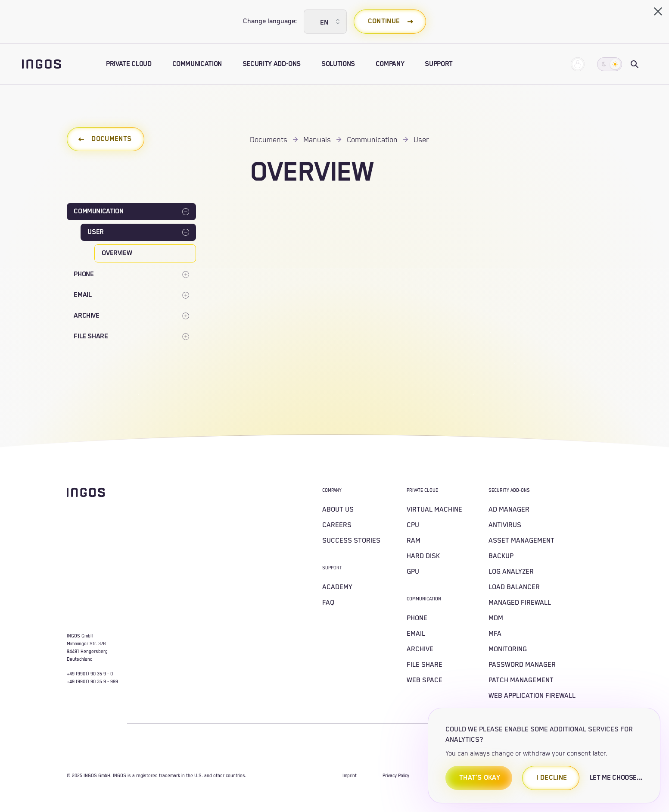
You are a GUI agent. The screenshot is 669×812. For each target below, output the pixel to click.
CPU (413, 525)
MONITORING (508, 649)
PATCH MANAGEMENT (521, 680)
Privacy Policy (396, 776)
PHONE (417, 618)
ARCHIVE (420, 649)
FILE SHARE (425, 665)
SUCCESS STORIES (351, 541)
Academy (337, 587)
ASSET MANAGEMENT (521, 541)
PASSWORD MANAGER (522, 665)
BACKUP (501, 556)
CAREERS (337, 525)
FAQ (328, 603)
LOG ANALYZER (511, 572)
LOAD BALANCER (514, 587)
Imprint (350, 776)
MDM (496, 618)
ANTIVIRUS (505, 525)
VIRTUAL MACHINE (434, 510)
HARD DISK (423, 556)
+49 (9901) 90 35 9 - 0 (90, 674)
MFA (495, 634)
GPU (413, 572)
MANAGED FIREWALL (520, 603)
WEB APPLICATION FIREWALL (532, 696)
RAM (414, 541)
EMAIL (416, 634)
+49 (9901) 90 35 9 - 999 (92, 682)
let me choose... (616, 778)
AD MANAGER (509, 510)
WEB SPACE (425, 680)
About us (338, 510)
